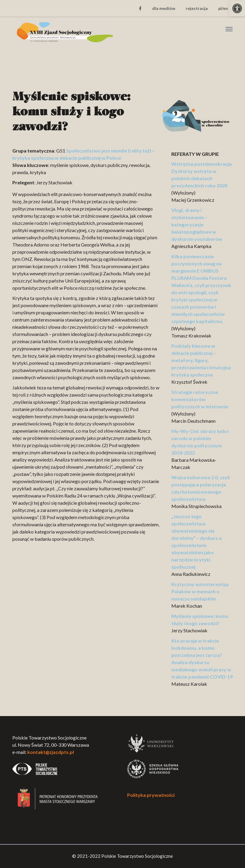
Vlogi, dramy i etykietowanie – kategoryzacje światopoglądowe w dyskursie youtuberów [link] (197, 224)
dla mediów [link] (164, 8)
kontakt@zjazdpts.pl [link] (51, 752)
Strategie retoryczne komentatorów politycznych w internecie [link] (200, 399)
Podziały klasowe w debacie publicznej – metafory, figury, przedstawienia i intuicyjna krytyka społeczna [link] (201, 360)
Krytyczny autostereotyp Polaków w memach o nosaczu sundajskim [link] (200, 591)
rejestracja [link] (197, 8)
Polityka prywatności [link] (151, 795)
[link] (237, 8)
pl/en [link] (223, 8)
